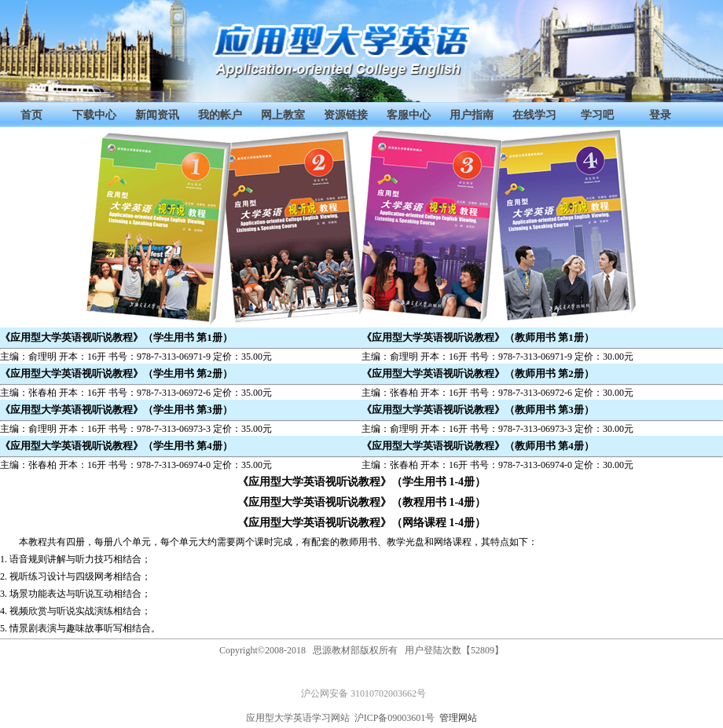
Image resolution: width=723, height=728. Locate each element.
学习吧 (597, 115)
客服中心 (409, 115)
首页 (31, 115)
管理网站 (458, 718)
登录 (660, 115)
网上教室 (283, 115)
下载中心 (94, 115)
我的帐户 (220, 115)
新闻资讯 (157, 115)
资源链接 (346, 115)
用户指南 (472, 115)
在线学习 (534, 115)
